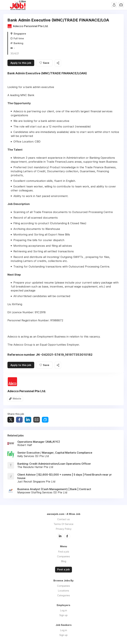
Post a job (63, 570)
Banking (18, 43)
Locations (63, 591)
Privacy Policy (64, 529)
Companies (63, 556)
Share (19, 420)
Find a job (64, 552)
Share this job (58, 63)
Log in (63, 610)
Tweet (11, 420)
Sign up (63, 615)
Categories (64, 595)
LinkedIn (60, 536)
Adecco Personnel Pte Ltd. (31, 26)
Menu (6, 5)
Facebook (67, 536)
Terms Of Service (63, 524)
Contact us (63, 519)
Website (17, 399)
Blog (64, 561)
